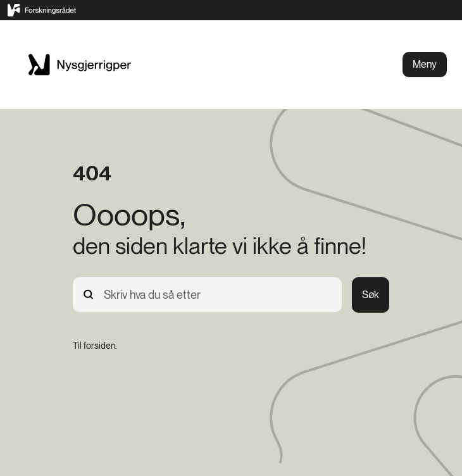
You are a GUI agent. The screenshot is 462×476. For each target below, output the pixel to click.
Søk (371, 295)
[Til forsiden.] (95, 346)
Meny (425, 64)
